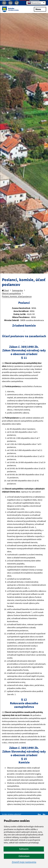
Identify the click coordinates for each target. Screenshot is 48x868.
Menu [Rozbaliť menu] (40, 9)
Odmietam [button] (24, 856)
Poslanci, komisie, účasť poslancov (17, 296)
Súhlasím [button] (24, 849)
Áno (40, 814)
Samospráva (17, 290)
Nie (44, 814)
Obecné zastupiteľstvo (11, 293)
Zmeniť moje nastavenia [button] (24, 862)
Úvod (5, 290)
